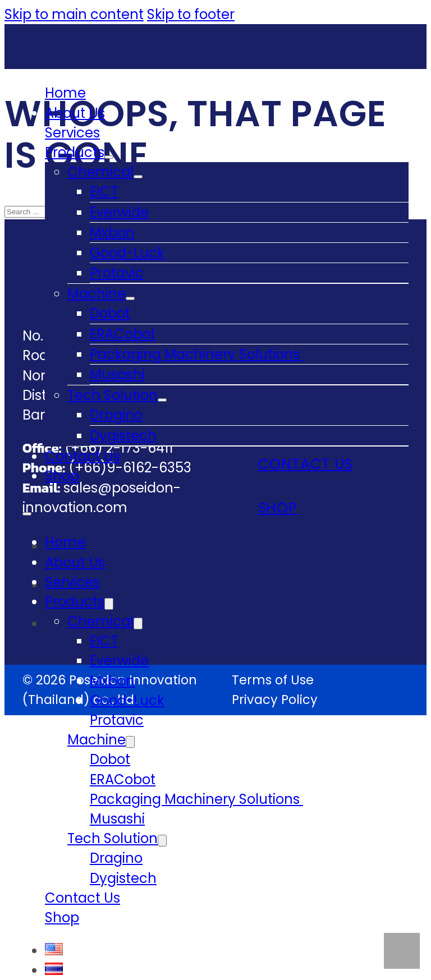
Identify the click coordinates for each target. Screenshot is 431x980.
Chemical (100, 172)
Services (72, 133)
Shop (62, 476)
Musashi (117, 374)
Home (65, 93)
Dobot (110, 313)
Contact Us (82, 456)
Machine (97, 294)
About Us (75, 113)
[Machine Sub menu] (130, 298)
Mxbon (112, 233)
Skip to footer (191, 14)
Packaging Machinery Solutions (196, 354)
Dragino (116, 415)
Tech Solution (113, 395)
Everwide (119, 212)
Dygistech (123, 436)
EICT (104, 192)
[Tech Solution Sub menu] (162, 400)
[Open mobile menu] (27, 514)
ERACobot (123, 334)
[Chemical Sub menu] (138, 177)
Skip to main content (74, 14)
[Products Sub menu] (109, 157)
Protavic (117, 273)
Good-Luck (127, 253)
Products (75, 152)
